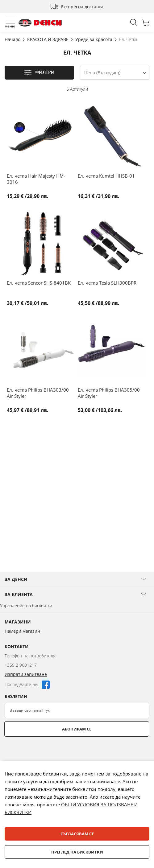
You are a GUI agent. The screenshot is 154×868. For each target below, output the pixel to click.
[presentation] (52, 752)
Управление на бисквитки (26, 605)
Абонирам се (77, 729)
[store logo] (40, 23)
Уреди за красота (94, 39)
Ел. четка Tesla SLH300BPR (107, 283)
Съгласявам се (77, 834)
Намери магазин (22, 631)
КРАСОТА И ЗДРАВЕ (48, 39)
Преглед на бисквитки (77, 852)
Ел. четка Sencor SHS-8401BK (39, 283)
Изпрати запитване (26, 674)
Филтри (45, 72)
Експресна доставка (82, 7)
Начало (13, 39)
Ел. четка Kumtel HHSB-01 (106, 176)
